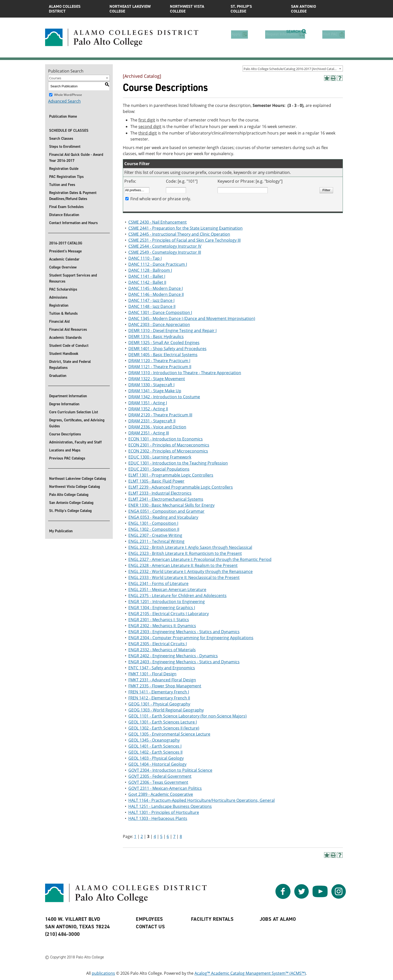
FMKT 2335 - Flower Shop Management (165, 686)
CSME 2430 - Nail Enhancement (158, 222)
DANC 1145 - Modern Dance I (156, 288)
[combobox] (293, 69)
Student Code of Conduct (69, 346)
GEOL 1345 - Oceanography (154, 740)
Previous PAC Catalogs (67, 458)
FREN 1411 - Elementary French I (159, 692)
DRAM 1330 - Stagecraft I (151, 385)
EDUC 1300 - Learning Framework (160, 457)
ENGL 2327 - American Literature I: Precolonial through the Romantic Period (200, 559)
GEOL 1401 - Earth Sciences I (155, 746)
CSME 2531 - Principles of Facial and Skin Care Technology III (184, 240)
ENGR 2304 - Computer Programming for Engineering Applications (191, 638)
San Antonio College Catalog (71, 503)
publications (103, 973)
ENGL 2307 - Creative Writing (155, 535)
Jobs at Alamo (278, 919)
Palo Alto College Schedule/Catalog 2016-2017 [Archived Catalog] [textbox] (291, 69)
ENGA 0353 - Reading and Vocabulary (163, 517)
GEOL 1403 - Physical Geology (156, 758)
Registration (59, 305)
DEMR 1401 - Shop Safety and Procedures (167, 349)
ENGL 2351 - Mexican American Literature (167, 590)
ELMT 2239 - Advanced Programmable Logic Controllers (181, 487)
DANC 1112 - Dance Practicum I (158, 264)
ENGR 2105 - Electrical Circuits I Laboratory (169, 614)
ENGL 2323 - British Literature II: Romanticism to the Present (185, 553)
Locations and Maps (65, 450)
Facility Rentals (212, 919)
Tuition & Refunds (63, 313)
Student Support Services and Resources (73, 278)
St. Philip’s (257, 9)
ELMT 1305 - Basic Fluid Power (156, 481)
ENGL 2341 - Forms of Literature (158, 583)
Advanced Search (64, 101)
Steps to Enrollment (65, 147)
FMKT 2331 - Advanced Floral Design (162, 680)
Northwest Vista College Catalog (75, 487)
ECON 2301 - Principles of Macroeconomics (169, 445)
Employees (150, 919)
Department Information (68, 396)
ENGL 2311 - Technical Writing (156, 541)
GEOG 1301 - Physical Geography (159, 704)
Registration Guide (64, 169)
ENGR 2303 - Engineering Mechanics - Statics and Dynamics (184, 632)
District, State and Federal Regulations (70, 365)
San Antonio (318, 9)
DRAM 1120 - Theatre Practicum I (159, 361)
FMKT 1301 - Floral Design (152, 674)
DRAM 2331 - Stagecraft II (152, 421)
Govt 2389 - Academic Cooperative (161, 794)
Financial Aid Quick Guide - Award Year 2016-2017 (76, 158)
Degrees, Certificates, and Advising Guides (77, 423)
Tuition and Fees (62, 185)
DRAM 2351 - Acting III (149, 433)
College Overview (63, 267)
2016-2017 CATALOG (66, 243)
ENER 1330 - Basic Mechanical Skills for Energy (171, 505)
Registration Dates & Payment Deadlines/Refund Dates (73, 196)
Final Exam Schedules (66, 207)
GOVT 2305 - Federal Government (160, 776)
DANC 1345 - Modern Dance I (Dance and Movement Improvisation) (192, 318)
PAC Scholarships (63, 289)
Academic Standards (65, 338)
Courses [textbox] (55, 78)
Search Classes (61, 139)
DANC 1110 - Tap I (145, 258)
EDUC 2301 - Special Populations (159, 469)
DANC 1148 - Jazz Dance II (152, 306)
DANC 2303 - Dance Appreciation (159, 324)
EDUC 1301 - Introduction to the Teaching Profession (178, 463)
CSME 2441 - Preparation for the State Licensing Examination (185, 228)
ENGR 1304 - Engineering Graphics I (162, 608)
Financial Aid (59, 321)
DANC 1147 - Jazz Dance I (151, 300)
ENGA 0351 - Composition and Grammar (166, 511)
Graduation (58, 376)
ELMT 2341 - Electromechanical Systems (166, 499)
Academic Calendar (64, 259)
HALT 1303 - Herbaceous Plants (158, 818)
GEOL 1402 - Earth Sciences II (155, 752)
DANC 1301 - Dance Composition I (160, 312)
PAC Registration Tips (66, 177)
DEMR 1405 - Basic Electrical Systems (163, 355)
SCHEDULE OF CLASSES (69, 130)
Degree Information (64, 404)
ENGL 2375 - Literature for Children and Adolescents (177, 596)
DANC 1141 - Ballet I (147, 276)
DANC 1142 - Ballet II (147, 282)
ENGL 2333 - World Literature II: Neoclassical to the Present (184, 577)
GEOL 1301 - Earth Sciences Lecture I (163, 722)
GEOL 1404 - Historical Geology (157, 764)
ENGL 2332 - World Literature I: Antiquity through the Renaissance (190, 571)
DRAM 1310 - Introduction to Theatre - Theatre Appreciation (185, 373)
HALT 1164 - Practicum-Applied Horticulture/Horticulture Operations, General (202, 800)
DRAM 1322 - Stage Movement (157, 379)
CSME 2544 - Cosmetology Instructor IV (165, 246)
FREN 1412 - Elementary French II (159, 698)
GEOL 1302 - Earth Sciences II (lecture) (164, 728)
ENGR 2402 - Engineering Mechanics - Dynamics (173, 656)
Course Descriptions (65, 434)
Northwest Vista (197, 9)
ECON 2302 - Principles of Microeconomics (168, 451)
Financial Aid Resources (68, 330)
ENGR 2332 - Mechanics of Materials (162, 650)
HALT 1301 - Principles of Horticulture (164, 812)
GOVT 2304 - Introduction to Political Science (170, 770)
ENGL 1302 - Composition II (154, 529)
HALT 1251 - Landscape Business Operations (170, 806)
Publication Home (63, 116)
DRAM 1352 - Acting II (148, 409)
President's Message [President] (65, 251)
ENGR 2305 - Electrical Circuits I (158, 644)
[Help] (340, 78)
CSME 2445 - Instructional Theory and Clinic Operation (179, 234)
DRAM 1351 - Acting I (148, 403)
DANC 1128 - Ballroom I (150, 270)
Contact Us (150, 927)
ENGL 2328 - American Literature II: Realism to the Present (183, 565)
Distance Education (64, 215)
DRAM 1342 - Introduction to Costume (164, 397)
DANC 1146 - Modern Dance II (156, 294)
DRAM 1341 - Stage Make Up (155, 391)
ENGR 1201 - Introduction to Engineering (167, 602)
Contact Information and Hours (73, 223)
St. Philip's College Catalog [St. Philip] (70, 511)
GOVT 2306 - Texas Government (158, 782)
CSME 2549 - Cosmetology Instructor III (165, 252)
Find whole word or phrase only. (161, 199)
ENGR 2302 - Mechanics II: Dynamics (162, 626)
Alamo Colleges (75, 9)
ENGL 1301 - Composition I (153, 523)
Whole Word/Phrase (68, 95)
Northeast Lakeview (136, 9)
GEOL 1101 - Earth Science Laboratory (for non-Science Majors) (187, 716)
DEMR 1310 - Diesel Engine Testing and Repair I (172, 331)
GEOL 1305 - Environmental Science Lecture (169, 734)
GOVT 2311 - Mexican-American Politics (165, 788)
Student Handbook (64, 354)
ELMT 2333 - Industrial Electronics (160, 493)
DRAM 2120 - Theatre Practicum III (160, 415)
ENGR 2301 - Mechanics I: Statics (159, 620)
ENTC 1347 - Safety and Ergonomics (162, 668)
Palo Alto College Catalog (69, 495)
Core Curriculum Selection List (74, 412)
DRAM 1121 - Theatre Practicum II (160, 367)
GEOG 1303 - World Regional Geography (166, 710)
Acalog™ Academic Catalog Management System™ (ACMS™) (250, 973)
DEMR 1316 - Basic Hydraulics (156, 337)
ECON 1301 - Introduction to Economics (166, 439)
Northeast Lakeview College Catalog (78, 479)
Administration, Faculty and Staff (75, 442)
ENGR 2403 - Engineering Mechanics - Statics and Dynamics (184, 662)
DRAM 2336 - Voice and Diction (157, 427)
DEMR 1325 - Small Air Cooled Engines (164, 343)
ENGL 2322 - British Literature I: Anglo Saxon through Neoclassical (190, 547)
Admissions (58, 297)
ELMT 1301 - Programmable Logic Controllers (171, 475)
